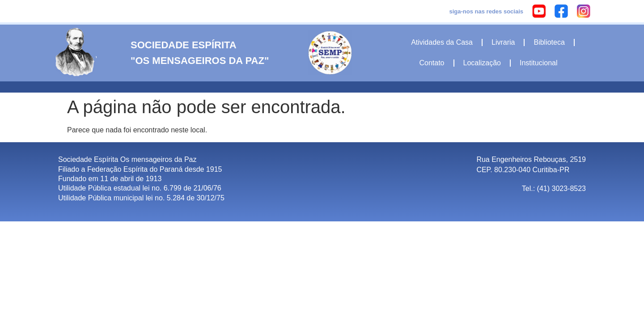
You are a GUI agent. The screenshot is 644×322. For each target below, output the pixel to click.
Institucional (539, 63)
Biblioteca (549, 42)
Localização (482, 63)
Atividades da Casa (442, 42)
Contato (432, 63)
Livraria (503, 42)
